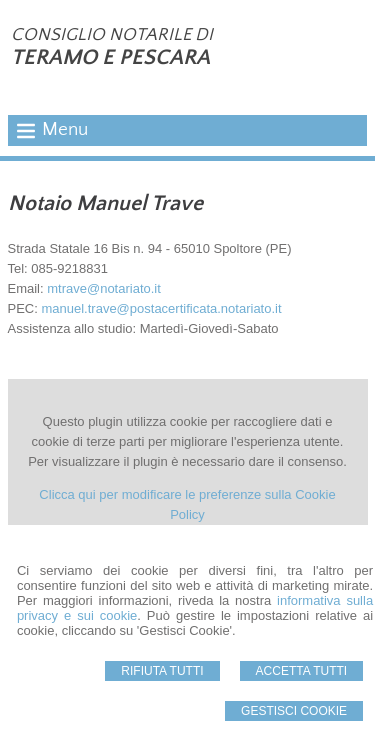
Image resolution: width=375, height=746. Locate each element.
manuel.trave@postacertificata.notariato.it (161, 308)
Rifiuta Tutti (162, 671)
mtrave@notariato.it (104, 288)
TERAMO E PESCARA (110, 57)
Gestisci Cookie (294, 711)
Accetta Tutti (302, 671)
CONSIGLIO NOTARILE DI (112, 35)
